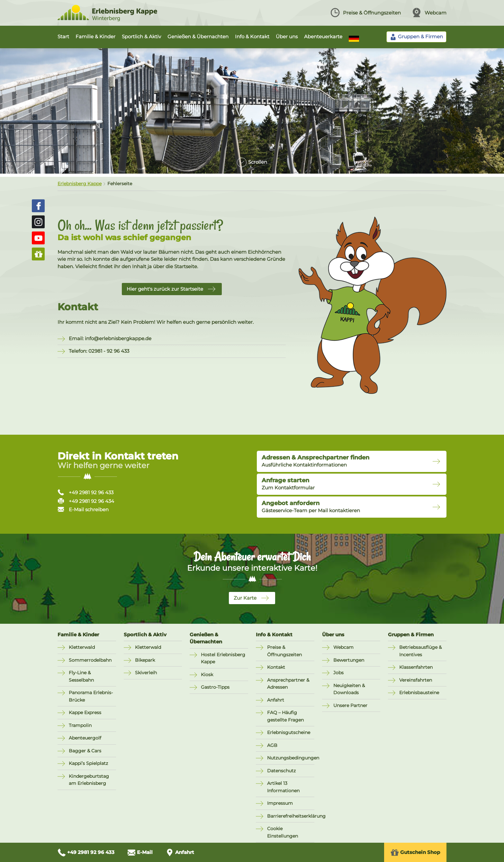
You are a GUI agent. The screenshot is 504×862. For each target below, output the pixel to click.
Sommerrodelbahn (90, 660)
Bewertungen (349, 660)
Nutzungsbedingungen (291, 758)
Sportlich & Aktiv (141, 36)
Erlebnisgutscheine (289, 732)
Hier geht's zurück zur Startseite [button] (165, 289)
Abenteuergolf (85, 738)
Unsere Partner (350, 705)
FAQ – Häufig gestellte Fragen (285, 716)
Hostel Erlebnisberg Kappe (223, 658)
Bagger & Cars (85, 751)
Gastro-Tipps (215, 687)
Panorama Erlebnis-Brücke (91, 696)
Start (63, 36)
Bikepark (145, 660)
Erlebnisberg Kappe (80, 184)
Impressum (280, 803)
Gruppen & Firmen (411, 635)
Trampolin (80, 725)
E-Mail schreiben (83, 509)
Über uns (287, 36)
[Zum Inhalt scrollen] (252, 160)
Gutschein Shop (415, 853)
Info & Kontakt (252, 36)
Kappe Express (85, 712)
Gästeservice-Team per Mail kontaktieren (311, 507)
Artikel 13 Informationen (283, 787)
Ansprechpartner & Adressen (288, 684)
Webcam (343, 647)
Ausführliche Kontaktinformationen (315, 461)
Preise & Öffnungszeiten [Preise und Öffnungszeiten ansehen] (365, 13)
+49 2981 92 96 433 (85, 492)
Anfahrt (276, 700)
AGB (272, 745)
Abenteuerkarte (323, 36)
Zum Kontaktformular (288, 484)
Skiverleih (146, 673)
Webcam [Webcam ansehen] (429, 13)
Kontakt (276, 667)
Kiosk (207, 675)
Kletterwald (82, 647)
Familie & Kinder (95, 36)
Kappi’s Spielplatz (88, 763)
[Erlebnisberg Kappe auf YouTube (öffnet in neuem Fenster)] (38, 238)
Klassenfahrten (416, 667)
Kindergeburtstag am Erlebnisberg (89, 780)
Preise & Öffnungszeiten (284, 651)
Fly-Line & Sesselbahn (81, 676)
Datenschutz (281, 771)
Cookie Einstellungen (283, 832)
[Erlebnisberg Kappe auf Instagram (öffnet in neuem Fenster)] (38, 222)
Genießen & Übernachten (198, 36)
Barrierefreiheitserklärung (291, 816)
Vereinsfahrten (416, 680)
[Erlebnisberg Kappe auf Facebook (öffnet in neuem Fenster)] (38, 206)
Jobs (338, 673)
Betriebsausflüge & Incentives (420, 651)
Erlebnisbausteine (419, 693)
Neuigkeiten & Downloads (349, 689)
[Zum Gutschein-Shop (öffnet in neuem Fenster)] (38, 254)
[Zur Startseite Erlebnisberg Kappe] (107, 19)
